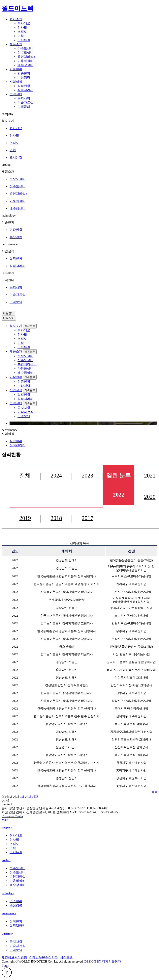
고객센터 (16, 403)
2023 (87, 476)
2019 (25, 518)
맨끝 (35, 797)
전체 (25, 476)
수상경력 (24, 77)
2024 (56, 476)
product (6, 860)
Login (5, 965)
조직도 (22, 32)
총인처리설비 (27, 57)
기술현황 (16, 377)
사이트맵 (66, 957)
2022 (119, 485)
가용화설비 (25, 61)
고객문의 (24, 107)
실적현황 (24, 86)
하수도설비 (25, 48)
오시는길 (24, 40)
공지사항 (24, 98)
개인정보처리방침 (14, 957)
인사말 (22, 27)
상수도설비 (25, 52)
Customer (7, 934)
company (7, 827)
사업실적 (16, 390)
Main (5, 820)
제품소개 (16, 351)
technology (8, 893)
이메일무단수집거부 (44, 957)
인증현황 (24, 73)
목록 (154, 792)
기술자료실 (25, 103)
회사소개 (16, 326)
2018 (56, 518)
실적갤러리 (25, 90)
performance (9, 913)
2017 (87, 518)
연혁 (21, 36)
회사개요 (24, 23)
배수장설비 (25, 65)
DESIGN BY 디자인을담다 (103, 961)
